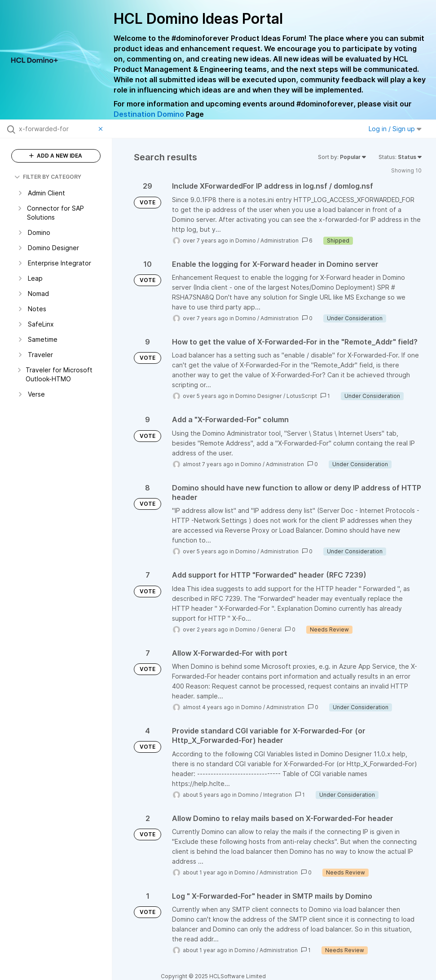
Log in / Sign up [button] (395, 129)
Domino (246, 241)
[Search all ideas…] (57, 129)
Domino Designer (259, 396)
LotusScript (302, 396)
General (271, 629)
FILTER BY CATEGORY (48, 177)
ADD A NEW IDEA (56, 156)
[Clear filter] (102, 129)
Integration (277, 795)
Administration (280, 241)
